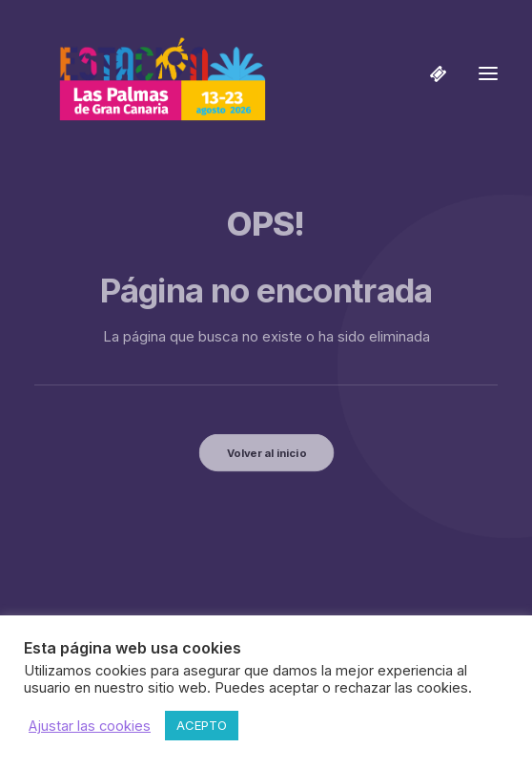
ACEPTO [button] (202, 725)
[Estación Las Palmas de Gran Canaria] (150, 73)
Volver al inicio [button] (266, 452)
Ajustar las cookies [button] (90, 726)
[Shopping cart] (430, 73)
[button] (488, 73)
